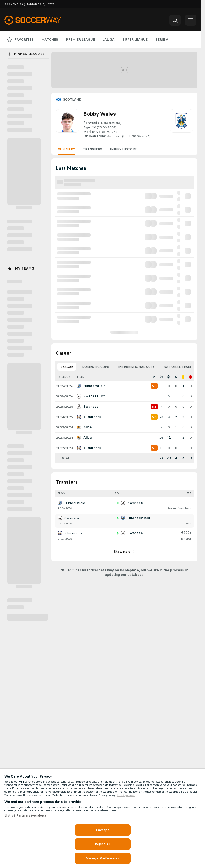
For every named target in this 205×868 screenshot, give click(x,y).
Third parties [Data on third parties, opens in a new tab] (126, 795)
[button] (175, 20)
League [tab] (67, 367)
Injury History (123, 149)
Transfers (92, 149)
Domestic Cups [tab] (96, 367)
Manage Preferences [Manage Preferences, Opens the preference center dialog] (102, 858)
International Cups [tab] (136, 367)
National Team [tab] (177, 367)
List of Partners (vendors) (25, 815)
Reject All (103, 844)
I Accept (103, 830)
